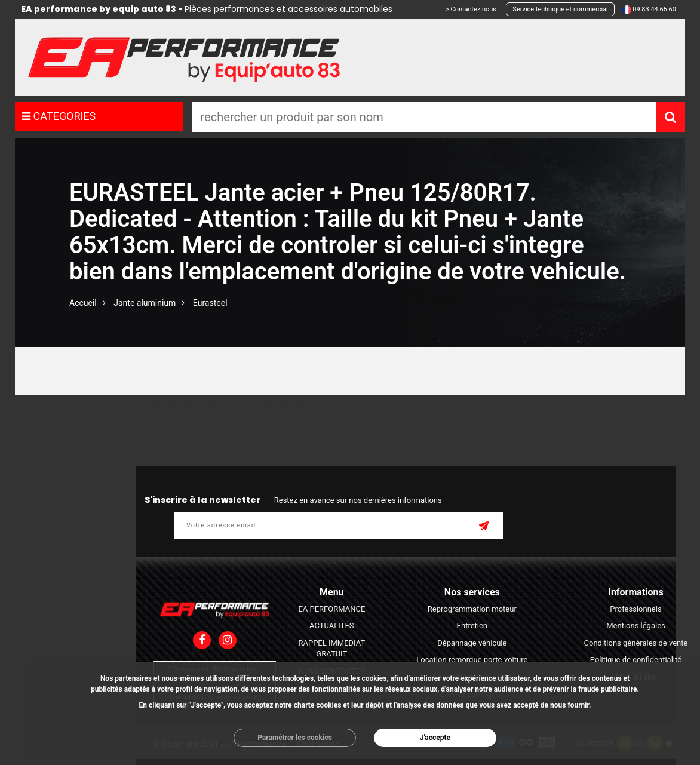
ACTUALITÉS (331, 626)
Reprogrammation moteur (472, 609)
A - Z (335, 407)
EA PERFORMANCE (331, 609)
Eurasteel (210, 303)
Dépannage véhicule (472, 643)
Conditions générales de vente (636, 643)
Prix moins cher (212, 407)
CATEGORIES (59, 116)
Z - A (370, 407)
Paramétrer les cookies (295, 738)
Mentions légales (636, 626)
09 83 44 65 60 (654, 9)
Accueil (83, 303)
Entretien (472, 626)
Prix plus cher (284, 407)
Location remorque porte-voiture (472, 660)
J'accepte (435, 738)
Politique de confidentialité (636, 660)
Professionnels (635, 609)
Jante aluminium (145, 303)
